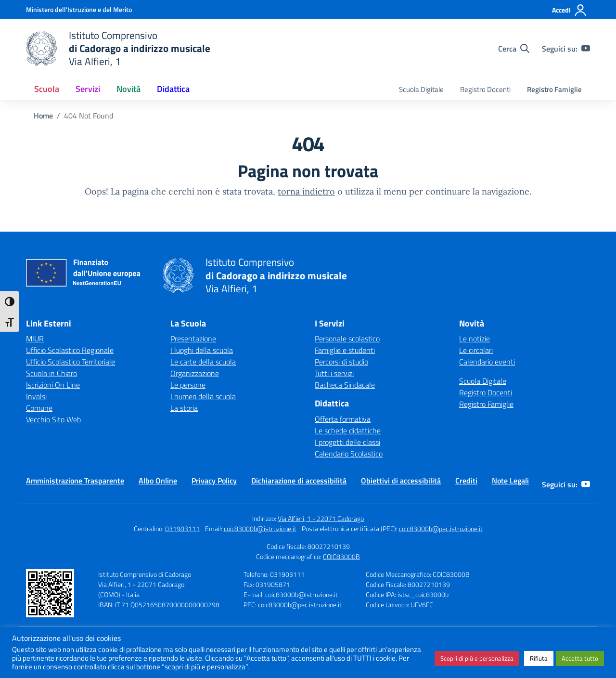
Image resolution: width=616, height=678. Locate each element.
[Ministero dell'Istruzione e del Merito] (79, 9)
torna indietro (306, 191)
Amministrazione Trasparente (75, 481)
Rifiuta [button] (539, 658)
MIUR (35, 339)
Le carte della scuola (203, 362)
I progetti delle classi (347, 442)
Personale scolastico (347, 339)
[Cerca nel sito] (514, 49)
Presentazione (193, 339)
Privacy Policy (214, 481)
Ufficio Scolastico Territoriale (71, 362)
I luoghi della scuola (202, 350)
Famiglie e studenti (345, 350)
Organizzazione (195, 373)
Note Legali (510, 481)
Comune (39, 408)
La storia (184, 408)
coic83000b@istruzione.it (260, 528)
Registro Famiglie (554, 89)
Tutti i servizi (334, 373)
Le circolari (476, 350)
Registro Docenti (485, 89)
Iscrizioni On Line (53, 385)
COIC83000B (341, 556)
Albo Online (158, 481)
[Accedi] (570, 10)
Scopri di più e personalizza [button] (477, 658)
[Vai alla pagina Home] (43, 116)
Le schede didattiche (348, 430)
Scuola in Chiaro (51, 373)
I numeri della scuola (203, 396)
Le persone (188, 385)
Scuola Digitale (421, 89)
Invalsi (36, 396)
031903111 (182, 528)
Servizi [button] (88, 89)
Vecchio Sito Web (53, 419)
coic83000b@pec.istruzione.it (441, 528)
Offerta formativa (343, 419)
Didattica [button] (173, 89)
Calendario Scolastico (349, 454)
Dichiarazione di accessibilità (299, 481)
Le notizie (475, 339)
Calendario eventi (487, 362)
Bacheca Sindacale (345, 385)
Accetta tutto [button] (580, 658)
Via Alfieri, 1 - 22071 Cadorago (321, 518)
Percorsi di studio (341, 362)
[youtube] (586, 49)
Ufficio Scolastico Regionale (70, 350)
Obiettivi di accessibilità (401, 481)
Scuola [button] (47, 89)
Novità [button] (128, 89)
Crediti (466, 481)
